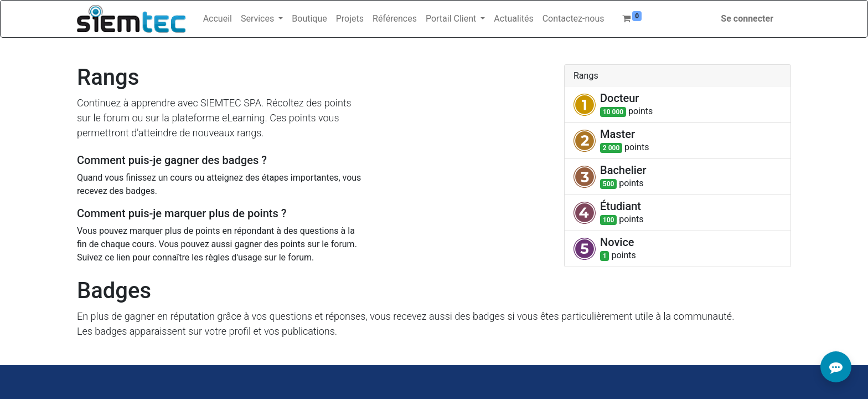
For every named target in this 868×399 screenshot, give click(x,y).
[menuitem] (218, 19)
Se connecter (747, 19)
